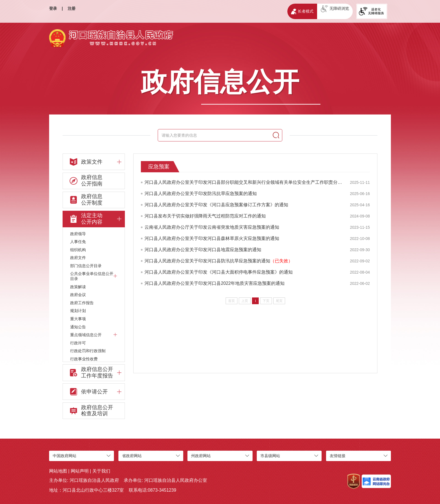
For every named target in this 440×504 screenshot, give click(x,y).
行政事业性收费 (84, 359)
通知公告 (78, 327)
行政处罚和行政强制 (88, 351)
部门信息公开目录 (86, 266)
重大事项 (78, 319)
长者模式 (302, 12)
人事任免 (78, 242)
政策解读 (78, 287)
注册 (72, 8)
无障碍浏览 (335, 9)
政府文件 (78, 258)
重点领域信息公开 (94, 335)
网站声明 (80, 471)
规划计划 (78, 311)
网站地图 (58, 471)
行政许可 (78, 343)
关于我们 (101, 471)
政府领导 (78, 234)
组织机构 (78, 250)
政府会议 (78, 295)
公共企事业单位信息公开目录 (94, 276)
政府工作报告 (82, 303)
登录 (53, 8)
